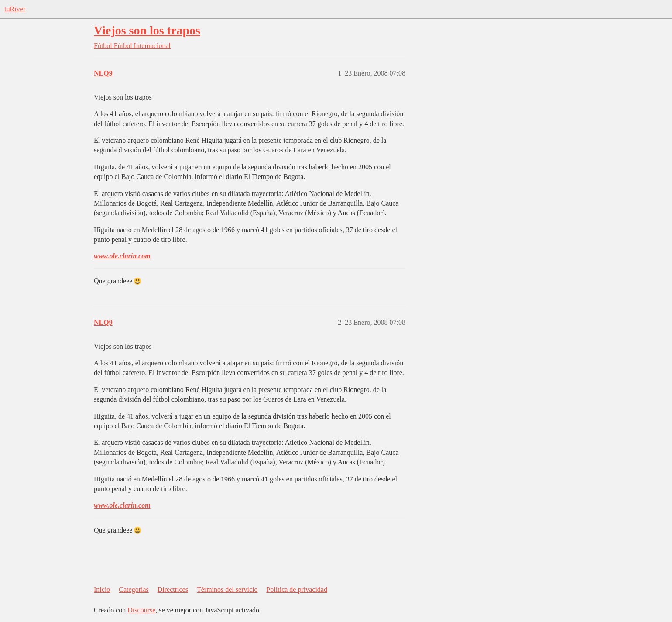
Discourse (141, 610)
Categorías (134, 589)
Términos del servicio (227, 589)
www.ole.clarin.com (122, 256)
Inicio (102, 589)
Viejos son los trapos (147, 30)
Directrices (173, 589)
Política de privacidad (297, 589)
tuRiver (15, 9)
